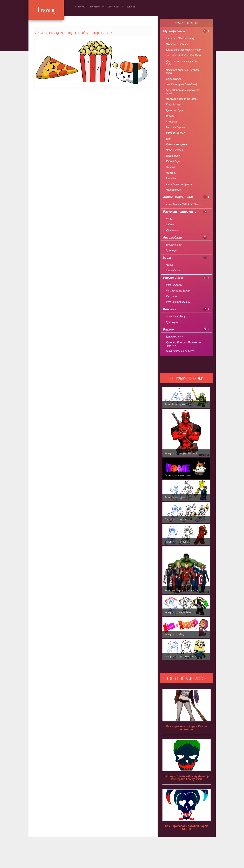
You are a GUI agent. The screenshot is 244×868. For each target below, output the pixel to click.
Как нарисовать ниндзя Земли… (179, 612)
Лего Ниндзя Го (174, 285)
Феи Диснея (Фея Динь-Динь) (181, 84)
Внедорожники (174, 245)
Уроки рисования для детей (181, 351)
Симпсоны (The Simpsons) (180, 38)
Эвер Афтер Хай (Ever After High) (183, 55)
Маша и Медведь (175, 150)
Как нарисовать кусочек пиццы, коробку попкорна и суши (73, 33)
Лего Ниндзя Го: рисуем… (176, 519)
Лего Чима (172, 296)
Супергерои (172, 322)
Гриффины (172, 173)
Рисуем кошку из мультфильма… (179, 475)
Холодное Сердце (175, 127)
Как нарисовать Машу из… (177, 634)
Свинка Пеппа (173, 79)
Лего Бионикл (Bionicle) (179, 302)
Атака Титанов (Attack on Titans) (183, 204)
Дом (168, 139)
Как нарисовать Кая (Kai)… (177, 542)
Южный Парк (173, 161)
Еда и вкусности (175, 337)
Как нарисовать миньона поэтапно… (181, 656)
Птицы (170, 219)
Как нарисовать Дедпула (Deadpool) (181, 453)
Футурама (171, 167)
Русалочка (171, 122)
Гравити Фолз (173, 190)
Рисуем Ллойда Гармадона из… (179, 404)
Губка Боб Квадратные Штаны (182, 99)
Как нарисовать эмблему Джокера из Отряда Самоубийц (187, 777)
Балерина (171, 178)
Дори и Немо (173, 156)
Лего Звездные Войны (178, 291)
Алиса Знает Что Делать (179, 184)
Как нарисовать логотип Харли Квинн (187, 827)
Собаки (170, 224)
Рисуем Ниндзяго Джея (175, 497)
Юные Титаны (173, 105)
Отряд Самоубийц (175, 316)
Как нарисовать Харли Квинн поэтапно (187, 728)
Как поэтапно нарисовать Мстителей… (182, 590)
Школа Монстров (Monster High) (183, 50)
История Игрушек (175, 133)
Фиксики (171, 116)
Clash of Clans (173, 270)
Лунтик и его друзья (177, 144)
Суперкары (172, 250)
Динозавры (172, 230)
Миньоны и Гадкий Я (177, 44)
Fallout (170, 265)
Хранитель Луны (175, 110)
